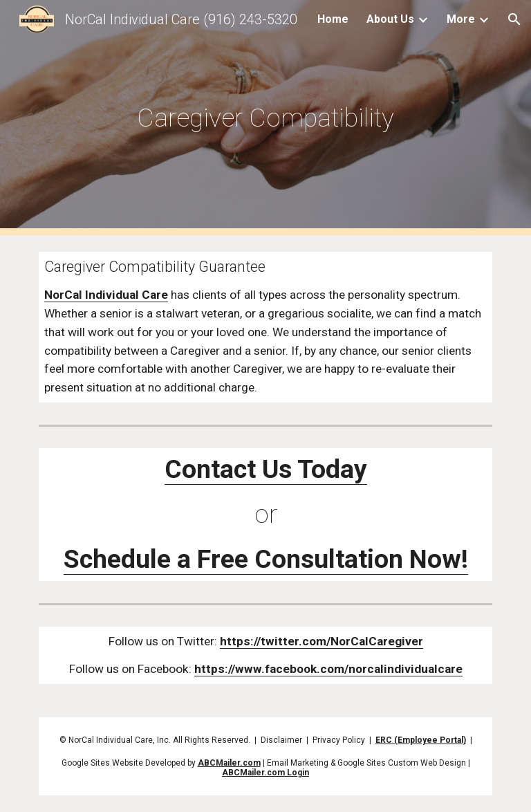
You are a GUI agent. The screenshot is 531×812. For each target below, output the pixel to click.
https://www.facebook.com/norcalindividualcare (328, 669)
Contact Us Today (266, 469)
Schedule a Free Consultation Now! (266, 559)
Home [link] (333, 19)
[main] (265, 118)
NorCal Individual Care (106, 295)
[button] (514, 19)
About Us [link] (390, 19)
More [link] (461, 19)
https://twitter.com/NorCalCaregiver (322, 641)
